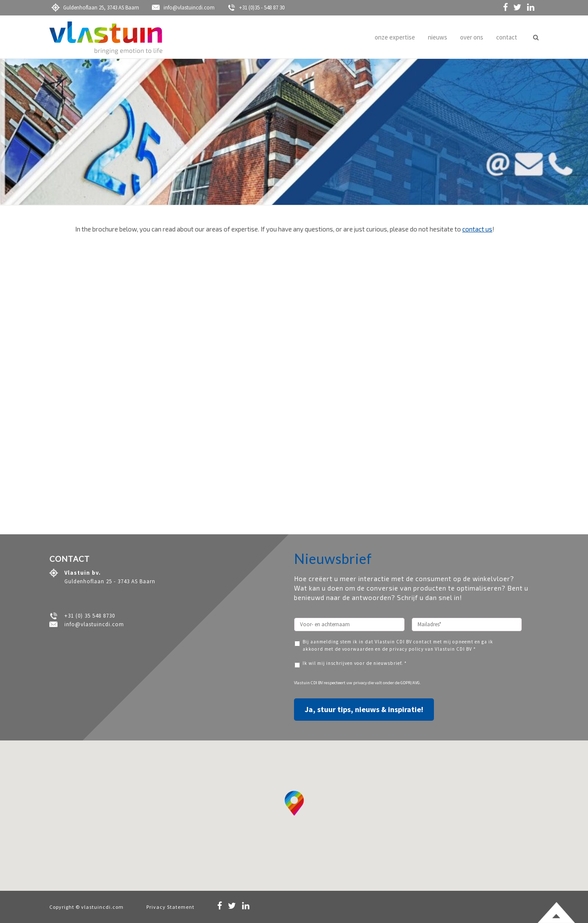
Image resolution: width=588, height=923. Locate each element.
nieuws (438, 37)
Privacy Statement (170, 907)
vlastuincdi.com (102, 907)
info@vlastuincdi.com (183, 8)
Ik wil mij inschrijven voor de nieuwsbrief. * (355, 663)
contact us (477, 229)
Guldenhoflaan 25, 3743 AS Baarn (95, 8)
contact (507, 37)
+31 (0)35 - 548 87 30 (256, 8)
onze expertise (395, 37)
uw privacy (357, 683)
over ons (472, 37)
